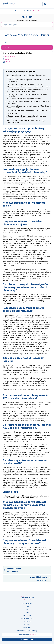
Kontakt (27, 624)
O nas (27, 607)
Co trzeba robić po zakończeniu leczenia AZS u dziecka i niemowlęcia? (29, 107)
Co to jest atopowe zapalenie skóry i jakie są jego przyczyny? (27, 76)
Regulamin (27, 615)
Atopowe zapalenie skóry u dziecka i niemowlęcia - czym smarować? (27, 122)
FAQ (27, 610)
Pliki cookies (27, 621)
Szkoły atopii (12, 113)
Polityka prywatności (27, 618)
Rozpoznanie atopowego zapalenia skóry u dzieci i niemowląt (27, 95)
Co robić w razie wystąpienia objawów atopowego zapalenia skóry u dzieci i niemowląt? (27, 91)
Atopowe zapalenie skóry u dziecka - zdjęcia (25, 84)
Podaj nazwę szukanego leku (27, 20)
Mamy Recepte (10, 57)
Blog (27, 612)
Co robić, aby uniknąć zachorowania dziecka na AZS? (28, 111)
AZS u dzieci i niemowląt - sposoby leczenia (24, 99)
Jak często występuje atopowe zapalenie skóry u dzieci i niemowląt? (29, 81)
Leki (6, 42)
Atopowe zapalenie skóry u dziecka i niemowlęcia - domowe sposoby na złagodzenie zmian (27, 117)
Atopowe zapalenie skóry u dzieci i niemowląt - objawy (29, 87)
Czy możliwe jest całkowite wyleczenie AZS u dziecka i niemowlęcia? (28, 102)
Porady (7, 47)
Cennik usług (27, 627)
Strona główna (27, 604)
